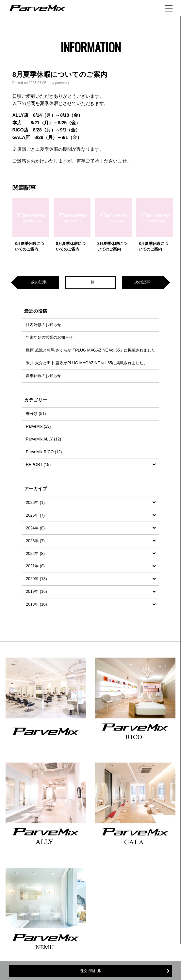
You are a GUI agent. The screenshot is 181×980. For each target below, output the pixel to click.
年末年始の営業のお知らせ (49, 337)
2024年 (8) (35, 528)
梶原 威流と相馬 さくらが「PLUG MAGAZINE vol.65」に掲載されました (90, 350)
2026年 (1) (35, 503)
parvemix (62, 83)
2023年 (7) (35, 541)
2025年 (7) (35, 515)
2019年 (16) (36, 592)
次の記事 (142, 282)
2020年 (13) (36, 579)
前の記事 (39, 282)
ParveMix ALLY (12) (43, 439)
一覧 (90, 282)
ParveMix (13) (38, 426)
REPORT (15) (38, 465)
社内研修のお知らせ (43, 325)
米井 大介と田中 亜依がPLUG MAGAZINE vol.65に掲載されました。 (87, 363)
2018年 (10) (36, 604)
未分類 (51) (36, 414)
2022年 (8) (35, 554)
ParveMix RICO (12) (44, 452)
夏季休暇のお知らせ (43, 376)
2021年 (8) (35, 566)
